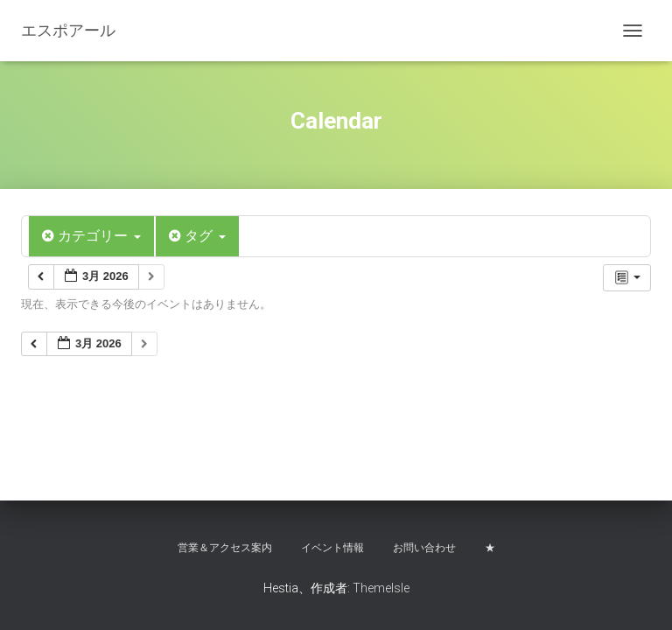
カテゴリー (91, 236)
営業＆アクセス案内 (225, 548)
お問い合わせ (424, 548)
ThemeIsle (381, 588)
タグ (197, 236)
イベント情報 (332, 548)
